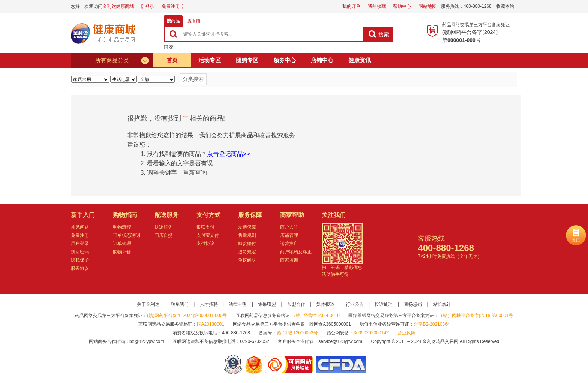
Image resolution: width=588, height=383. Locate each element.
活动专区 (210, 60)
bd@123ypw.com (147, 341)
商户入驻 (289, 227)
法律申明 (238, 304)
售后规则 (247, 235)
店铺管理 (289, 235)
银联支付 (205, 227)
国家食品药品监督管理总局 (341, 364)
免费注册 (171, 6)
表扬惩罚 (413, 304)
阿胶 (168, 47)
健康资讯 (360, 60)
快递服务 (163, 227)
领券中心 (285, 60)
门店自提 (163, 235)
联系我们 (180, 304)
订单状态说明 (126, 235)
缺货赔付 (247, 244)
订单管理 (122, 244)
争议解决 (247, 260)
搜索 (379, 34)
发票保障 (247, 227)
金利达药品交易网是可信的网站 (290, 364)
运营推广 (289, 244)
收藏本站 (505, 6)
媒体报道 (325, 304)
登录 (150, 6)
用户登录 (80, 244)
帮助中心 (402, 6)
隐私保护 (80, 260)
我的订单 (351, 6)
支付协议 (205, 244)
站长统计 (442, 304)
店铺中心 (322, 60)
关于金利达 (148, 304)
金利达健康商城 (118, 6)
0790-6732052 (255, 341)
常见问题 (80, 227)
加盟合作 (296, 304)
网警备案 (233, 364)
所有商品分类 (122, 60)
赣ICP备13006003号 (297, 333)
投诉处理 (384, 304)
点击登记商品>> (229, 154)
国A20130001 (211, 324)
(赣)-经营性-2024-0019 (317, 316)
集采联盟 (267, 304)
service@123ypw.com (340, 341)
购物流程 (122, 227)
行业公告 (355, 304)
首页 (172, 60)
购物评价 (122, 252)
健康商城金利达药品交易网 (105, 33)
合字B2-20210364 (432, 324)
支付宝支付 (208, 235)
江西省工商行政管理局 (254, 364)
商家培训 (289, 260)
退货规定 (247, 252)
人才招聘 (209, 304)
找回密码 (80, 252)
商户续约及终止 (296, 252)
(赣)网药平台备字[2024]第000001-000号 (187, 316)
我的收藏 (377, 6)
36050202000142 (371, 333)
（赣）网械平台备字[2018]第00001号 (476, 316)
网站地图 (427, 6)
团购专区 (247, 60)
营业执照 (406, 333)
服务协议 (80, 268)
